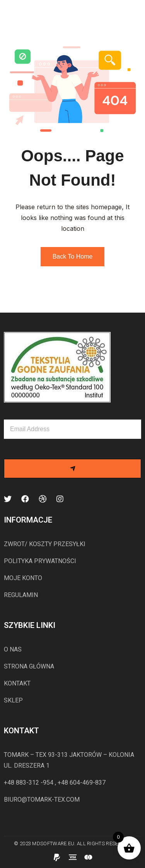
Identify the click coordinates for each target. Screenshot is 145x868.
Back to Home (73, 256)
